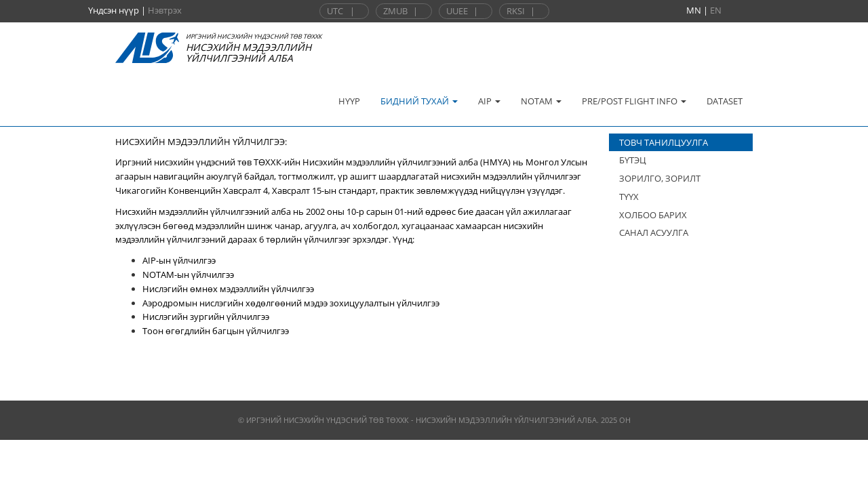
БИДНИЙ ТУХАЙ (419, 101)
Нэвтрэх (165, 10)
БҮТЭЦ (633, 160)
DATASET (725, 101)
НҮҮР (349, 101)
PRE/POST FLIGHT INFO (634, 101)
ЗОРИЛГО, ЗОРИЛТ (660, 178)
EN (716, 10)
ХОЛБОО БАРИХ (653, 215)
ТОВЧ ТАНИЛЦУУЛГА (664, 142)
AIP (489, 101)
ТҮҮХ (629, 197)
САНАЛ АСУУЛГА (654, 232)
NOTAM (541, 101)
